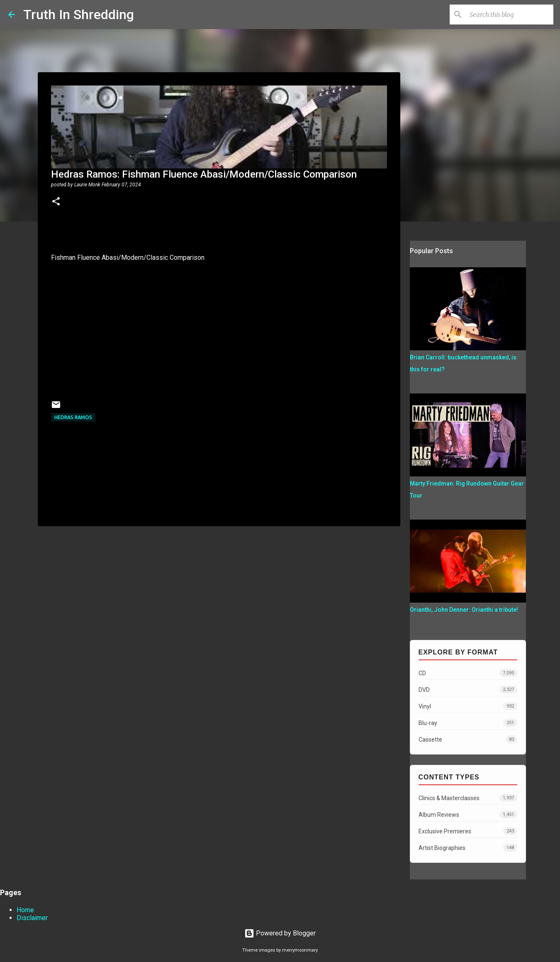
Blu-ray (468, 723)
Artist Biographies (468, 848)
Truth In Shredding (79, 15)
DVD (468, 690)
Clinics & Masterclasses (468, 798)
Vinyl (468, 706)
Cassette (468, 739)
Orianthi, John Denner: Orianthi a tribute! (464, 610)
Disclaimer (32, 918)
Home (25, 910)
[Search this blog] (510, 15)
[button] (56, 202)
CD (468, 673)
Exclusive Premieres (468, 831)
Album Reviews (468, 814)
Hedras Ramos (73, 417)
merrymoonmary (300, 950)
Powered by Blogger (280, 933)
